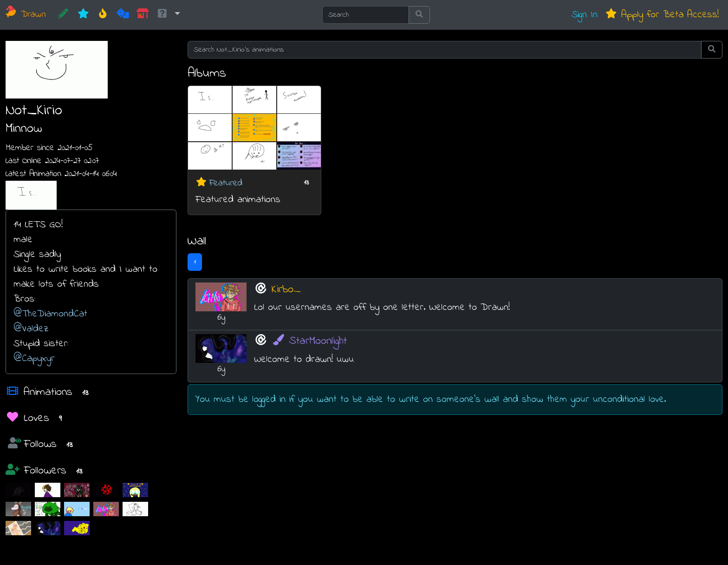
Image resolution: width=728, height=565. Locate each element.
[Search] (366, 15)
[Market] (143, 15)
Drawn (26, 15)
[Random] (123, 15)
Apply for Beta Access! (662, 15)
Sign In (585, 15)
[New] (83, 15)
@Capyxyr (34, 358)
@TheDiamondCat (50, 314)
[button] (168, 15)
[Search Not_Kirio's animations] (445, 50)
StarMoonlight (309, 341)
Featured (226, 183)
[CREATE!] (63, 15)
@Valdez (31, 329)
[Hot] (103, 15)
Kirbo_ (286, 290)
